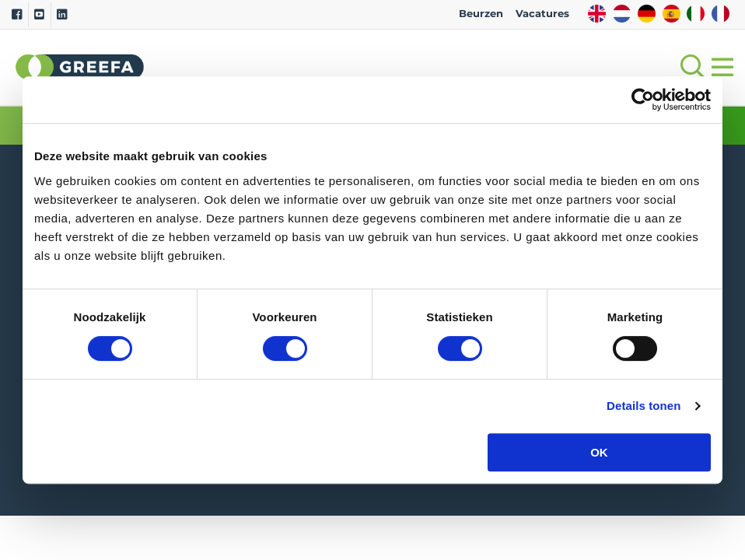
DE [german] (647, 14)
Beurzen (481, 14)
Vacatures (542, 14)
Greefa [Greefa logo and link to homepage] (80, 67)
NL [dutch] (622, 14)
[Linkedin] (62, 15)
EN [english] (597, 14)
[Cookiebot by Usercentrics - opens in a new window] (643, 100)
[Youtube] (39, 15)
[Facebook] (17, 15)
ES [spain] (672, 14)
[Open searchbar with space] (690, 67)
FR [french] (721, 14)
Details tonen (644, 406)
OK (599, 452)
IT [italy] (696, 14)
